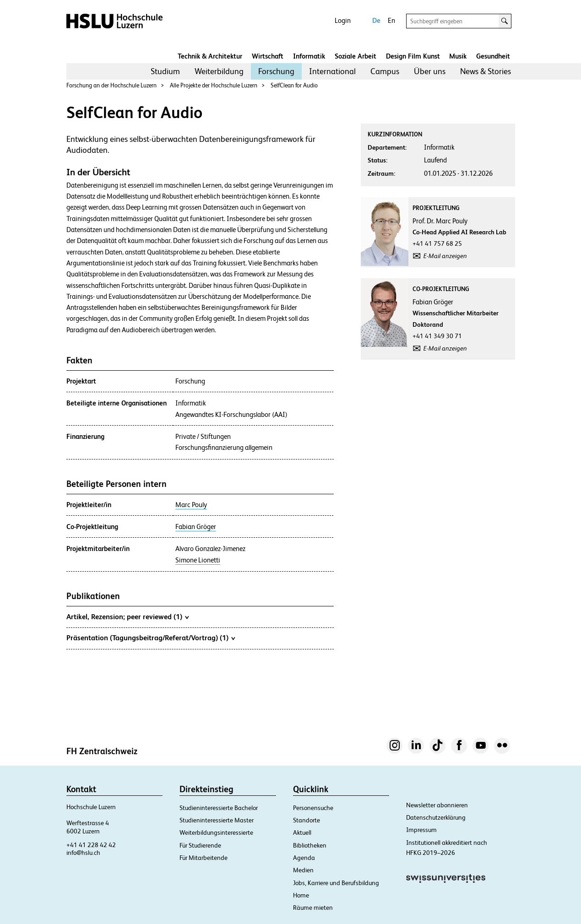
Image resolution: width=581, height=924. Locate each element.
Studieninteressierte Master (217, 820)
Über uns (430, 71)
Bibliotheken (310, 845)
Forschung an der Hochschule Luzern (111, 85)
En (391, 20)
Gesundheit (493, 56)
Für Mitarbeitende (204, 858)
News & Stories (486, 71)
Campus (385, 71)
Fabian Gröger (196, 527)
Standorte (307, 820)
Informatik (309, 56)
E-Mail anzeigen (445, 256)
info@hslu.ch (83, 853)
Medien (303, 870)
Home (301, 895)
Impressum (421, 830)
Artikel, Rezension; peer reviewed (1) (128, 616)
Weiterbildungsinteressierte (216, 832)
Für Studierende (200, 845)
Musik (458, 56)
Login (343, 20)
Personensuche (313, 808)
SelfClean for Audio (294, 85)
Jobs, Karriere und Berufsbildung (336, 883)
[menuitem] (165, 71)
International (332, 71)
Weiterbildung (219, 71)
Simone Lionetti (198, 560)
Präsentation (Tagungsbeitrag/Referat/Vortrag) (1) (151, 638)
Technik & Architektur (210, 56)
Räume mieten (313, 908)
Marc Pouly (191, 505)
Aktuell (302, 832)
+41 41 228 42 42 (91, 845)
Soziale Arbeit (356, 56)
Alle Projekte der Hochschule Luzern (214, 85)
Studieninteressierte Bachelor (219, 808)
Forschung (276, 71)
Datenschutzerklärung (436, 817)
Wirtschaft (268, 56)
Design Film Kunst (413, 56)
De (376, 20)
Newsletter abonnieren (437, 805)
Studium (165, 71)
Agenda (304, 858)
